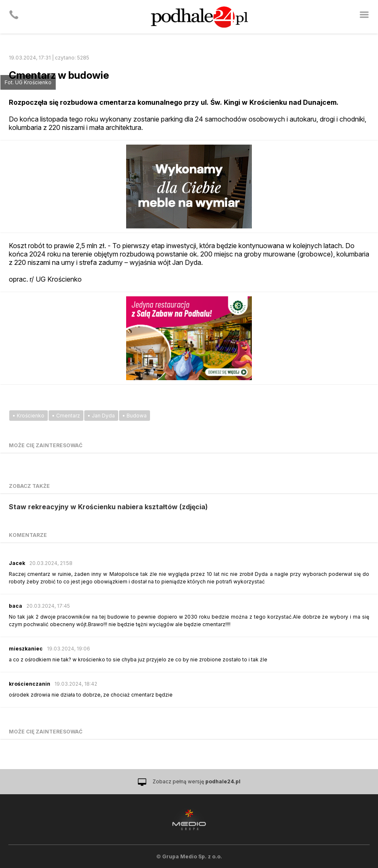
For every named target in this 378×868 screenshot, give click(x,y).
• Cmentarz (66, 416)
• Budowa (135, 416)
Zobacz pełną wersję (197, 781)
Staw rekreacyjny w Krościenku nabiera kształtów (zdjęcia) (108, 507)
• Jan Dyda (101, 416)
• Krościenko (28, 416)
